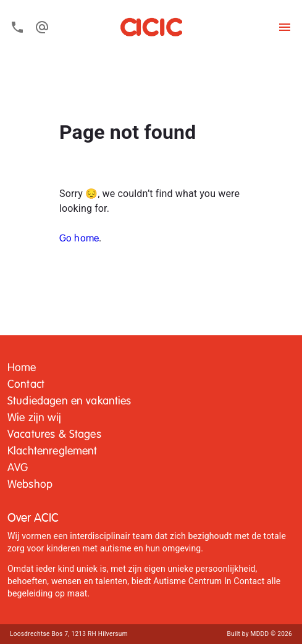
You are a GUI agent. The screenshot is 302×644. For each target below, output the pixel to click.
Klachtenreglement (52, 451)
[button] (22, 368)
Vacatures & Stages (54, 435)
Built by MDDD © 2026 (259, 634)
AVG (18, 468)
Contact (26, 385)
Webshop (30, 485)
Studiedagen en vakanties (69, 401)
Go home (79, 239)
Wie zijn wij (34, 418)
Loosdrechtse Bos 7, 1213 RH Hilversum (69, 634)
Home (22, 368)
